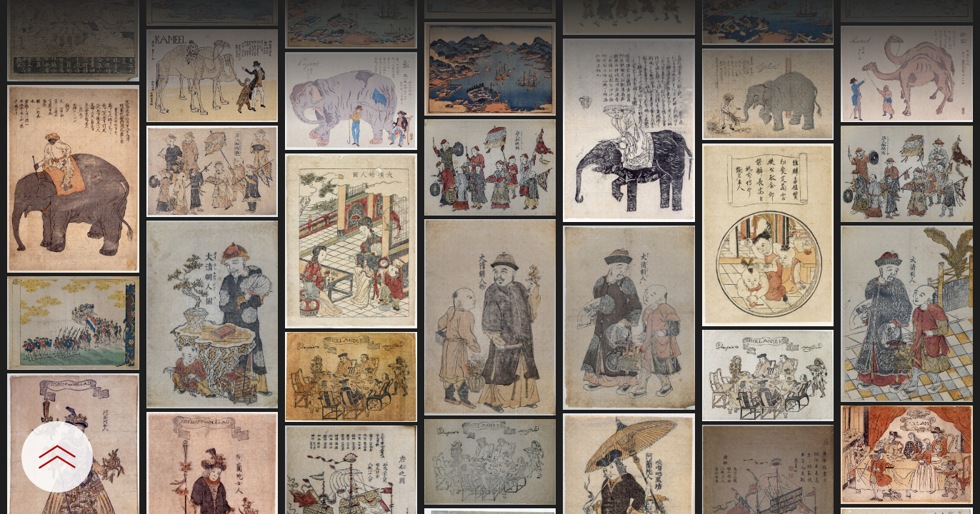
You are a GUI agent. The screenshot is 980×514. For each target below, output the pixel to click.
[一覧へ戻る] (955, 16)
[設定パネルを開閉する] (57, 457)
